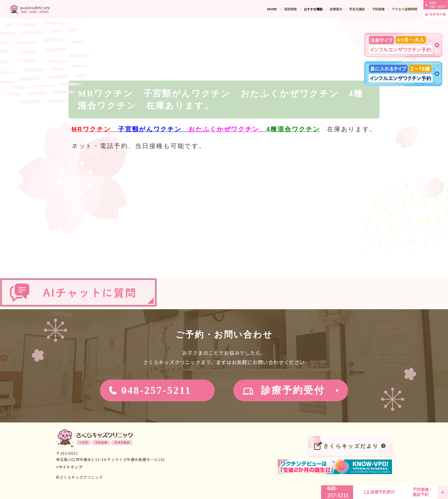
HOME (272, 9)
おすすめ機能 (313, 9)
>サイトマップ (69, 467)
